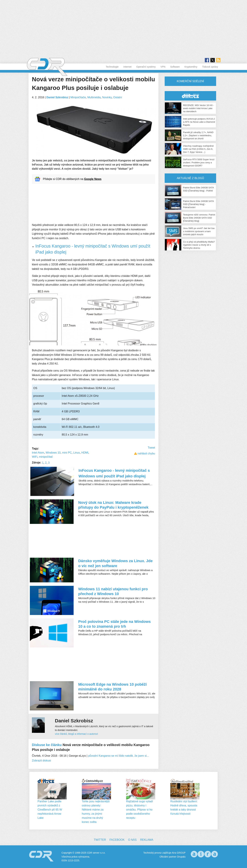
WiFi (35, 457)
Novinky (107, 97)
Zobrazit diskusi (41, 761)
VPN (163, 67)
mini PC (67, 453)
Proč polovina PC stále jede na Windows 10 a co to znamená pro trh (114, 624)
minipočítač (46, 457)
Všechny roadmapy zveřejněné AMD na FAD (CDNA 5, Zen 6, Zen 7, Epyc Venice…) (198, 149)
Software (175, 67)
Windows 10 (53, 453)
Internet (127, 67)
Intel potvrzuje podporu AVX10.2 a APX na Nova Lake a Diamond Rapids (199, 122)
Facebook (117, 840)
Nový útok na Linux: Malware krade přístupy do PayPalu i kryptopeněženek (113, 505)
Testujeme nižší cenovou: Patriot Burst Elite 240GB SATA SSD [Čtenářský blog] (199, 218)
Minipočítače (78, 97)
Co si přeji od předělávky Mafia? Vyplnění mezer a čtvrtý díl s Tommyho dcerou (199, 245)
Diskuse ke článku (47, 745)
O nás (132, 840)
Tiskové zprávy (210, 67)
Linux (77, 453)
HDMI (85, 453)
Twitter (100, 840)
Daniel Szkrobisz (57, 97)
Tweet (151, 448)
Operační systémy (146, 67)
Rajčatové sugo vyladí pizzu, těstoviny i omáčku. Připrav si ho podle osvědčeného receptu (140, 810)
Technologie (112, 67)
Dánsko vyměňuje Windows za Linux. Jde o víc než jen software (115, 563)
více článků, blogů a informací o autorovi (76, 734)
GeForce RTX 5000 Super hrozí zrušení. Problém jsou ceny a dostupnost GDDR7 (199, 163)
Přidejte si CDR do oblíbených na (72, 179)
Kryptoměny (191, 67)
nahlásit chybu (146, 453)
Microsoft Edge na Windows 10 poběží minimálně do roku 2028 (113, 687)
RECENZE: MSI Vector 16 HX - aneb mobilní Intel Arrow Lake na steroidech (199, 108)
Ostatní (118, 97)
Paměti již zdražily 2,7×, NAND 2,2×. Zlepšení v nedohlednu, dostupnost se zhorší (198, 135)
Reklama (147, 840)
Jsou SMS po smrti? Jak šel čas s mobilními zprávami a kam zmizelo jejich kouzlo (199, 231)
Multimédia (94, 97)
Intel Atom (38, 453)
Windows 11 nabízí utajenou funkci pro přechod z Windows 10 (113, 591)
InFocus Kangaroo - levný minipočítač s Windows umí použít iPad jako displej (114, 473)
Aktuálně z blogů (190, 178)
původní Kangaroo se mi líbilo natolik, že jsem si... (119, 756)
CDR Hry (190, 96)
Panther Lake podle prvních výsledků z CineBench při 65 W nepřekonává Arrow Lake (50, 810)
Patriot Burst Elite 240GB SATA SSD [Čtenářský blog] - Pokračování (198, 204)
